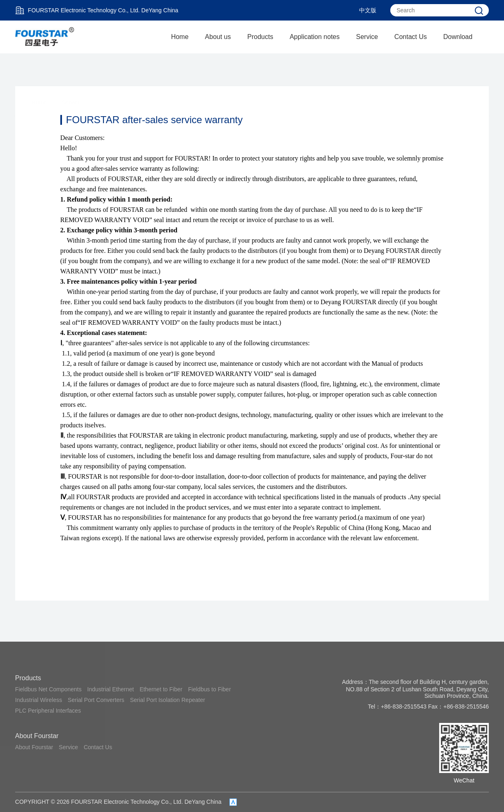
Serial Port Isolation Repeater (168, 700)
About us (218, 37)
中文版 (368, 10)
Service (367, 37)
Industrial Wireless (39, 700)
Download (458, 37)
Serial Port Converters (96, 700)
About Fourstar (37, 736)
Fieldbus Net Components (48, 689)
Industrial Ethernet (111, 689)
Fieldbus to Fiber (209, 689)
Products (260, 37)
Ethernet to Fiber (161, 689)
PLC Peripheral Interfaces (48, 711)
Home (180, 37)
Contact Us (411, 37)
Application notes (315, 37)
